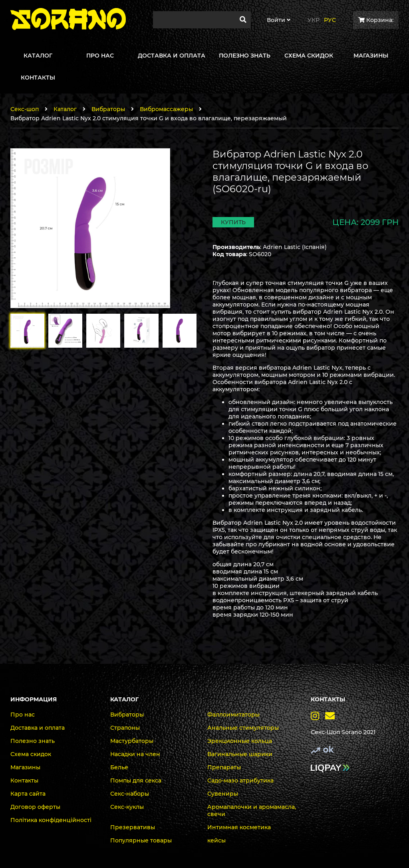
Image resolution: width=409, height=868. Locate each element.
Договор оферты (35, 807)
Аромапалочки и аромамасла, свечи (252, 810)
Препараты (224, 767)
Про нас (23, 715)
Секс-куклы (127, 807)
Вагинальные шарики (240, 754)
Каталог (65, 109)
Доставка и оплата (38, 728)
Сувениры (223, 794)
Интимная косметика (239, 827)
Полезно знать (33, 741)
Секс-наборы (130, 794)
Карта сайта (28, 794)
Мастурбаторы (132, 741)
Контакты (24, 780)
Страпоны (125, 728)
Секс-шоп (25, 109)
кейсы (216, 840)
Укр (314, 20)
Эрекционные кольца (240, 741)
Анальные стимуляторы (243, 728)
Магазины (25, 767)
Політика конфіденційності (51, 820)
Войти (279, 20)
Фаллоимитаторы (233, 715)
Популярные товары (141, 840)
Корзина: (376, 20)
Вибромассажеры (166, 109)
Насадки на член (135, 754)
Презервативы (133, 827)
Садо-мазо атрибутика (240, 780)
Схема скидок (31, 754)
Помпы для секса (136, 780)
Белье (119, 767)
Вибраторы (108, 109)
